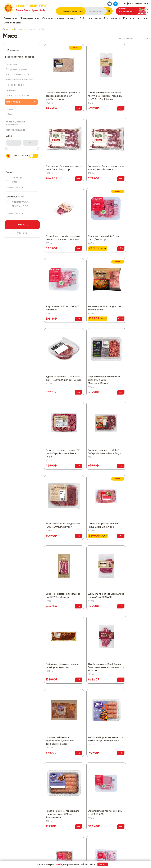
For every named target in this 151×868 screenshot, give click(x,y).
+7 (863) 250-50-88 (136, 4)
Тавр (15, 182)
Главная (7, 29)
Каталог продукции (73, 11)
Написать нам (112, 779)
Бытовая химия (66, 807)
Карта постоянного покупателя (126, 11)
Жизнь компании (30, 18)
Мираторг (17, 177)
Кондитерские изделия (18, 95)
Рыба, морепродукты (70, 829)
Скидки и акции (25, 156)
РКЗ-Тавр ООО (20, 206)
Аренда (72, 18)
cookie (58, 864)
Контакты (129, 18)
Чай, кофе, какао (15, 85)
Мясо (10, 109)
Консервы (11, 90)
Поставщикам (112, 18)
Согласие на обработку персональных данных (124, 759)
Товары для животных (70, 838)
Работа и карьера (90, 18)
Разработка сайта (128, 858)
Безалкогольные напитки (19, 80)
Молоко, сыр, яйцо (16, 130)
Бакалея (63, 803)
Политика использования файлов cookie (121, 763)
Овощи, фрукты (67, 825)
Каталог (143, 18)
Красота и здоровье (69, 821)
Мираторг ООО (20, 202)
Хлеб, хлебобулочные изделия (74, 843)
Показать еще (96, 725)
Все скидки (65, 754)
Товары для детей (68, 834)
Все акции (13, 50)
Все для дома (66, 812)
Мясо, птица (32, 29)
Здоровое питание (16, 69)
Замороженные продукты (72, 816)
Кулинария (12, 64)
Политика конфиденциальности (116, 754)
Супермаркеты (12, 23)
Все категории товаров (21, 57)
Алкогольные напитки (17, 75)
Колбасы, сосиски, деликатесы (75, 794)
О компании (10, 18)
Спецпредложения (53, 18)
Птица (11, 114)
